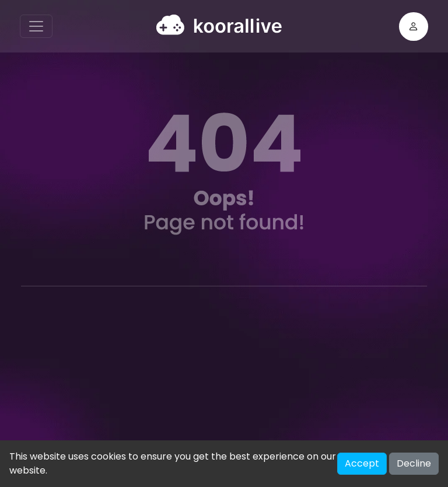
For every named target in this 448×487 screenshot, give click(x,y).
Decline (414, 463)
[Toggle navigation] (36, 26)
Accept (362, 463)
